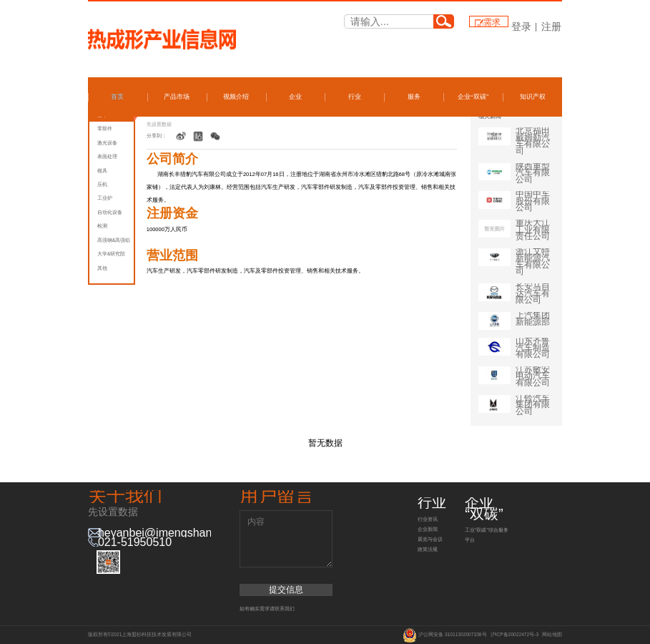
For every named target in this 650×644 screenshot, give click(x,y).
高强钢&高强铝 (114, 240)
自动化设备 (110, 212)
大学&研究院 (111, 254)
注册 (551, 26)
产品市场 (177, 97)
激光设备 (107, 143)
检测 (102, 226)
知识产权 (533, 97)
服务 (414, 97)
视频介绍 (236, 97)
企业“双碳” (473, 97)
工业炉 (105, 198)
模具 (102, 171)
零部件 (105, 128)
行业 (355, 97)
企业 (295, 97)
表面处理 (107, 156)
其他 (102, 268)
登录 (521, 26)
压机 (102, 184)
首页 (117, 97)
